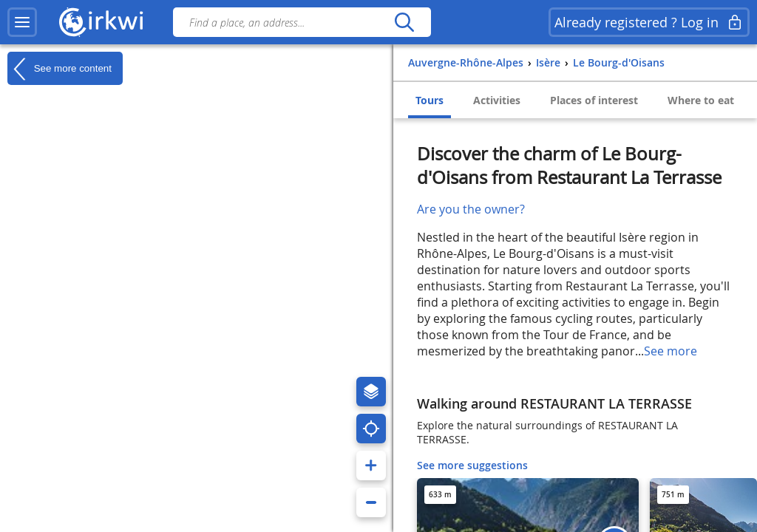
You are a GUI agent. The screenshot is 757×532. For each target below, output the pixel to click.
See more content (60, 69)
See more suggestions (472, 465)
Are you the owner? (471, 209)
